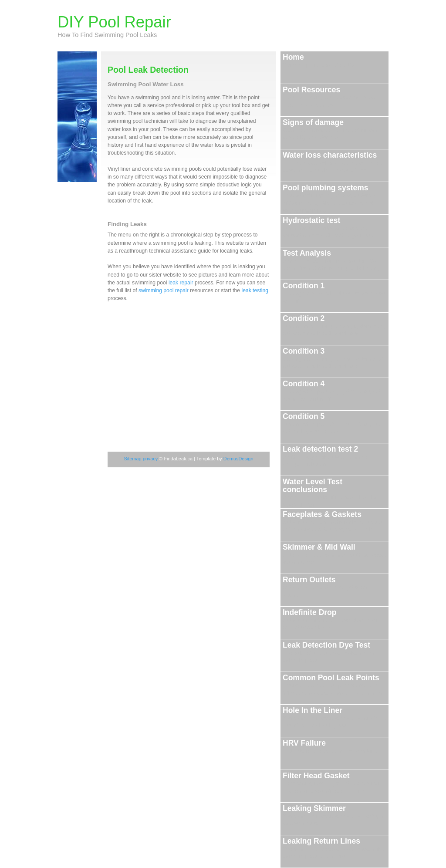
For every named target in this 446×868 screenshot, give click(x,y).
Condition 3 (334, 358)
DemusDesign (238, 459)
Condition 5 (331, 423)
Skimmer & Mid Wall (334, 554)
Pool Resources (329, 97)
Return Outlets (326, 587)
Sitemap (133, 459)
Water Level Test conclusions (332, 493)
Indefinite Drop (330, 619)
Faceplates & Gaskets (333, 521)
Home (320, 60)
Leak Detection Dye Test (328, 652)
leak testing (255, 290)
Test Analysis (331, 260)
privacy (151, 459)
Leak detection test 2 (332, 456)
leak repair (181, 283)
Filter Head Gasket (332, 783)
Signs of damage (331, 129)
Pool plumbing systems (331, 199)
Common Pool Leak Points (334, 685)
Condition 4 (331, 391)
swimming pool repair (164, 290)
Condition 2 (334, 325)
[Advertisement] (173, 365)
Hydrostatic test (328, 227)
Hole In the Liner (334, 717)
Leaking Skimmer (334, 815)
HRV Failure (330, 746)
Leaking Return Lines (334, 848)
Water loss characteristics (333, 162)
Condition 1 (334, 293)
